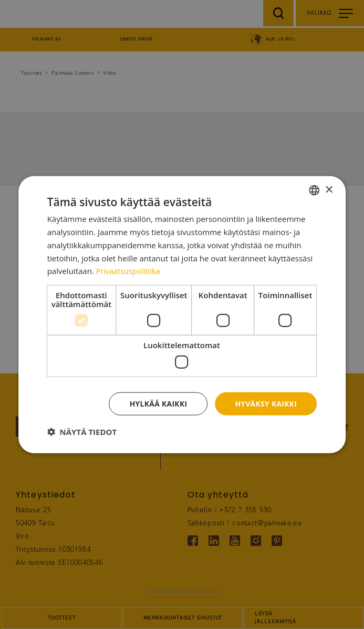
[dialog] (182, 314)
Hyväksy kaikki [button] (265, 403)
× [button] (329, 190)
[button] (82, 432)
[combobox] (314, 190)
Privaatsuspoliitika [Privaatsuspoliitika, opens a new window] (129, 271)
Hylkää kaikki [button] (157, 403)
